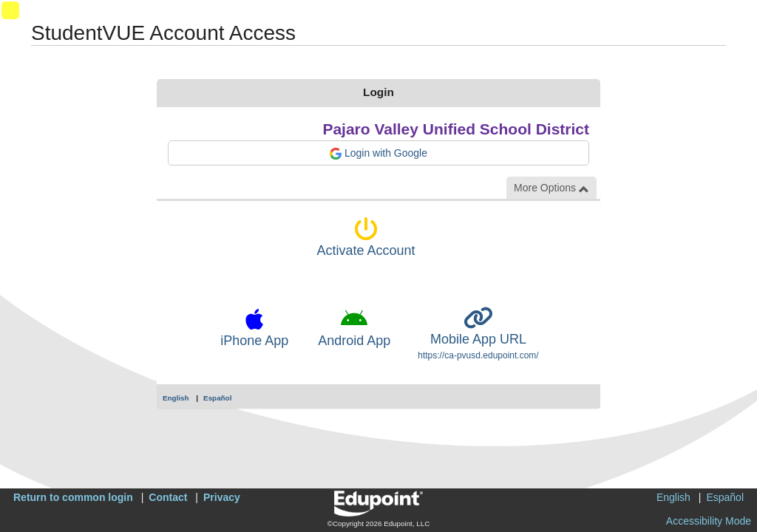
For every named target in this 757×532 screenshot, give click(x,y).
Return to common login (73, 497)
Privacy (222, 497)
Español (217, 398)
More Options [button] (551, 188)
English (176, 398)
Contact (168, 497)
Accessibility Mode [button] (709, 521)
